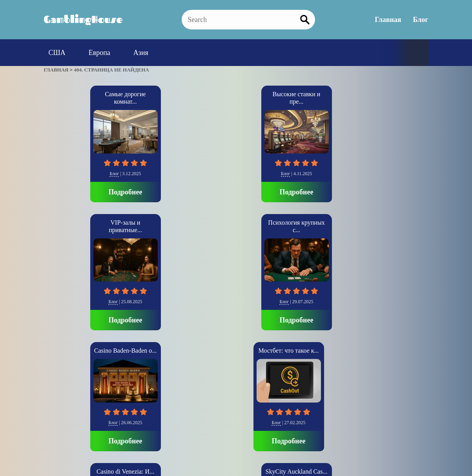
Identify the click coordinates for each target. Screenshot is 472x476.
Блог (421, 20)
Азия (141, 53)
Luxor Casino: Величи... (393, 222)
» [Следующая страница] (55, 380)
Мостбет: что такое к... (79, 222)
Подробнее (79, 192)
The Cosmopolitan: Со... (315, 222)
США (57, 53)
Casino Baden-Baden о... (393, 94)
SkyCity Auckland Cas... (236, 222)
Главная (388, 20)
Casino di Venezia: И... (158, 222)
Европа (99, 53)
